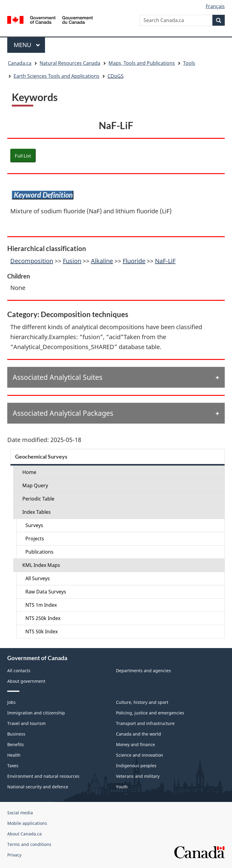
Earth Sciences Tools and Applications (56, 76)
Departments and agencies (143, 671)
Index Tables (37, 512)
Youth (122, 787)
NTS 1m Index (41, 605)
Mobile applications (27, 823)
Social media (20, 813)
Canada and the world (139, 734)
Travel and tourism (26, 723)
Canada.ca (20, 63)
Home (29, 472)
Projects (35, 539)
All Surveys (38, 578)
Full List (23, 156)
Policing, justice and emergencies (150, 713)
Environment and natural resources (43, 776)
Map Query (35, 485)
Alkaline (102, 261)
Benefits (16, 744)
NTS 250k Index (43, 618)
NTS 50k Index (42, 631)
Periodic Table (38, 499)
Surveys (34, 525)
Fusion (72, 261)
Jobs (11, 702)
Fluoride (134, 261)
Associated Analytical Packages (63, 413)
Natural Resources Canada (70, 63)
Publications (39, 552)
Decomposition (32, 261)
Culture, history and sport (142, 702)
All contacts (19, 671)
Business (16, 734)
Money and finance (135, 744)
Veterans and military (138, 776)
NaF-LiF (165, 261)
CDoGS (116, 76)
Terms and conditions (29, 844)
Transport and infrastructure (145, 723)
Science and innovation (140, 755)
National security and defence (38, 787)
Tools (189, 63)
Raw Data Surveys (46, 592)
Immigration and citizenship (36, 713)
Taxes (13, 766)
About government (26, 681)
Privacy (14, 855)
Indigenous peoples (136, 766)
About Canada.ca (24, 834)
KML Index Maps (41, 565)
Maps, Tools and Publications (142, 63)
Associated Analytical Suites (58, 377)
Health (14, 755)
